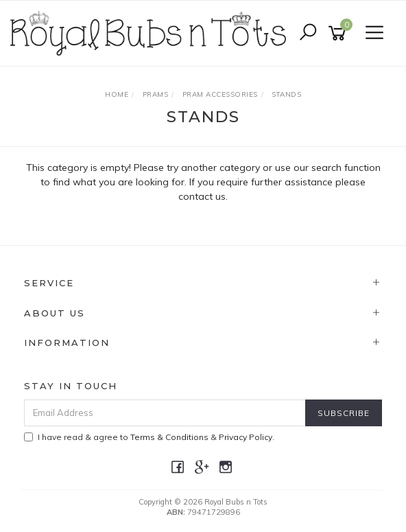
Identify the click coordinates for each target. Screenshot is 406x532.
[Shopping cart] (339, 33)
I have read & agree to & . (149, 437)
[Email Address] (165, 413)
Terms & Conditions (169, 437)
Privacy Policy (246, 437)
